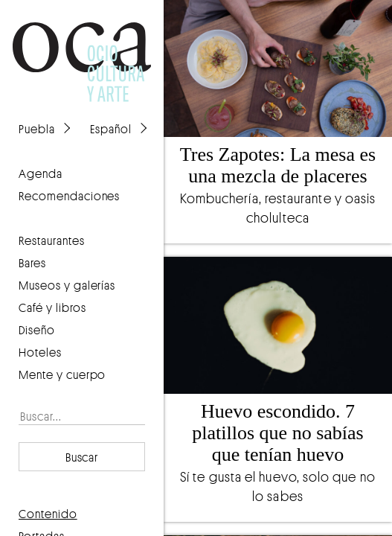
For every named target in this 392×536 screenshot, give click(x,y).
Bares (32, 263)
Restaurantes (52, 240)
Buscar (82, 457)
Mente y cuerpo (62, 374)
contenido (48, 514)
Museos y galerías (67, 285)
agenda (41, 173)
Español (111, 129)
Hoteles (40, 352)
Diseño (37, 330)
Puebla (37, 129)
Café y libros (52, 307)
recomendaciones (69, 196)
